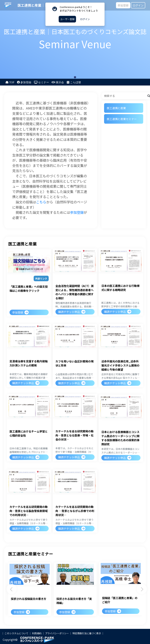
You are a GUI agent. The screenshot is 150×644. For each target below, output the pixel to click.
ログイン (138, 5)
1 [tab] (75, 77)
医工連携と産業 (116, 108)
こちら (41, 202)
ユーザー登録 (67, 19)
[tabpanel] (75, 39)
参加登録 (123, 5)
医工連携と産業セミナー (122, 119)
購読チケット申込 (69, 311)
